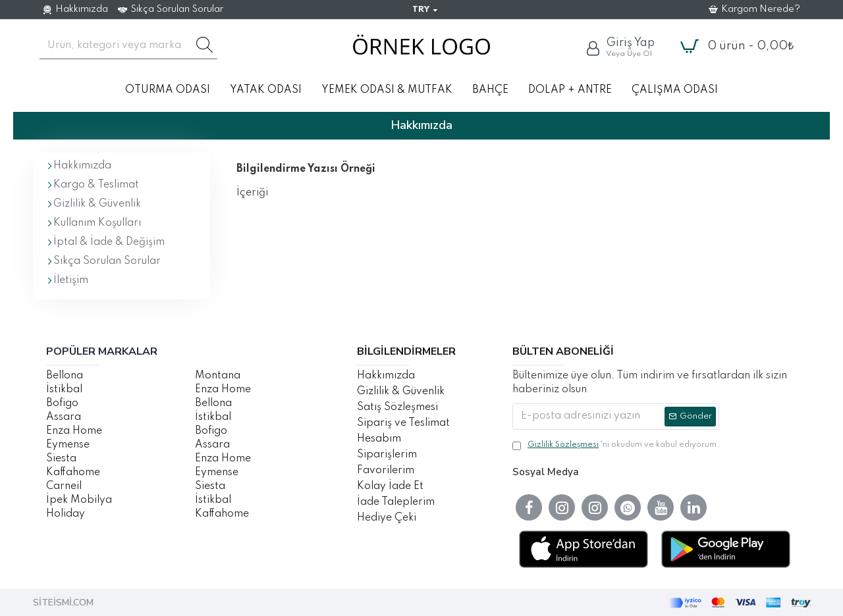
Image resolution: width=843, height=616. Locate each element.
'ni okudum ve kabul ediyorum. (616, 445)
